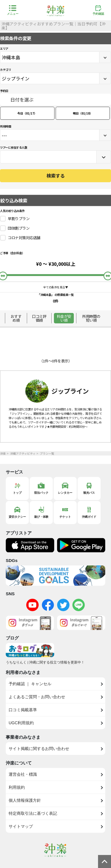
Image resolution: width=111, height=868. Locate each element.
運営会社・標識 (23, 774)
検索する (56, 176)
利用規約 (17, 787)
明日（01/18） (83, 113)
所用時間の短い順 (91, 318)
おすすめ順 (16, 318)
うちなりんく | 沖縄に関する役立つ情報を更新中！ (45, 662)
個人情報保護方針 (25, 800)
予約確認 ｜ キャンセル (30, 684)
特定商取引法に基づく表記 (33, 813)
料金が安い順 (64, 318)
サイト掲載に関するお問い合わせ (39, 749)
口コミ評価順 (39, 318)
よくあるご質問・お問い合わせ (37, 697)
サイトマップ (21, 826)
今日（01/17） (27, 113)
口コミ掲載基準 (23, 710)
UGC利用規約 (21, 723)
